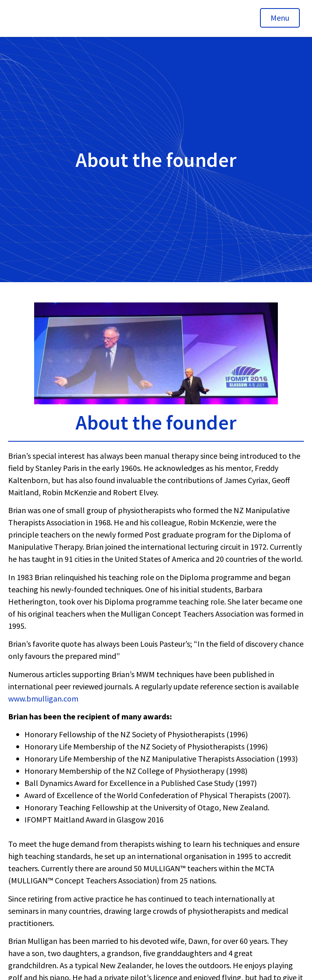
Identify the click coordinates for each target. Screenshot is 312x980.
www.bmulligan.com (43, 698)
